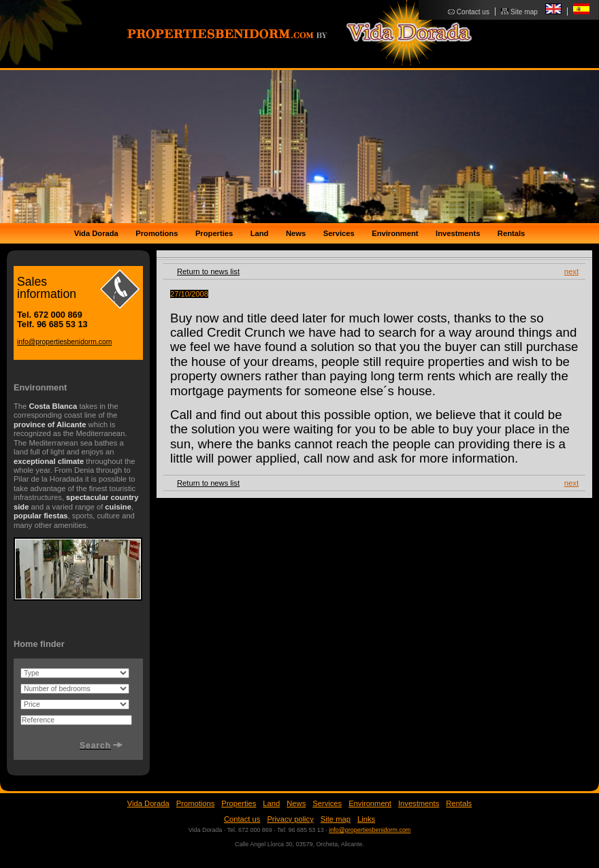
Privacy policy (290, 819)
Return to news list (208, 271)
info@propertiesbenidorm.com (64, 342)
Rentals (511, 233)
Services (339, 233)
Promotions (157, 233)
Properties (214, 233)
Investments (458, 233)
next (571, 271)
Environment (395, 233)
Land (260, 233)
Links (366, 819)
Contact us (473, 12)
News (296, 233)
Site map (524, 12)
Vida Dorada (96, 233)
